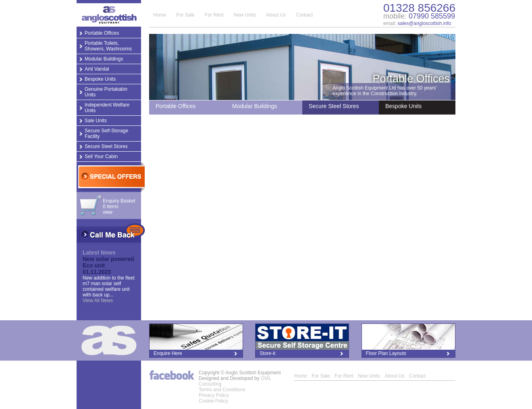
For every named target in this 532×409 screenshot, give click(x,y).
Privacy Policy (214, 395)
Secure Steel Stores (106, 146)
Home (160, 15)
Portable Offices (102, 33)
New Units (245, 15)
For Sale (185, 15)
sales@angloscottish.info (424, 23)
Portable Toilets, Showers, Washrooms (108, 46)
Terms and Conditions (222, 390)
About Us (276, 15)
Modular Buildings (104, 59)
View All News (98, 300)
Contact (304, 15)
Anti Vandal (97, 69)
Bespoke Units (100, 79)
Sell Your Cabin (101, 157)
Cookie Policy (213, 401)
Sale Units (96, 121)
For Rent (214, 15)
